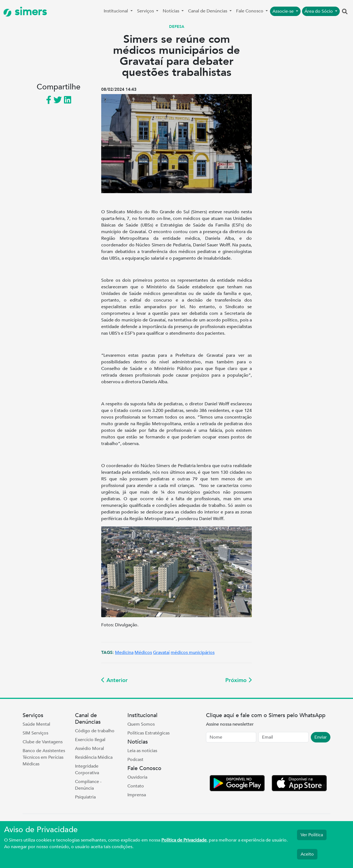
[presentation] (248, 760)
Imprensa (137, 795)
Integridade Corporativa (87, 770)
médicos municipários (193, 653)
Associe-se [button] (284, 11)
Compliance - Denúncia (88, 785)
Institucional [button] (116, 11)
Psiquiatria (85, 797)
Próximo (239, 680)
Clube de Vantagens (43, 742)
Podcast (135, 760)
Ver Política (312, 835)
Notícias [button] (172, 11)
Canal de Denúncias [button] (208, 11)
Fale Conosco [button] (250, 11)
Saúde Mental (36, 724)
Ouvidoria (137, 777)
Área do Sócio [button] (319, 11)
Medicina (124, 653)
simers (25, 12)
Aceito (307, 854)
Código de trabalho (95, 731)
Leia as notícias (142, 751)
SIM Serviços (35, 733)
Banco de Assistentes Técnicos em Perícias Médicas (44, 757)
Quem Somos (141, 724)
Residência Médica (94, 757)
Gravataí (161, 653)
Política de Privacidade (184, 840)
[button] (345, 12)
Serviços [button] (146, 11)
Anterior (114, 680)
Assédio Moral (89, 749)
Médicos (143, 653)
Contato (136, 786)
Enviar (321, 737)
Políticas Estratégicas (149, 733)
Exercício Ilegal (90, 740)
